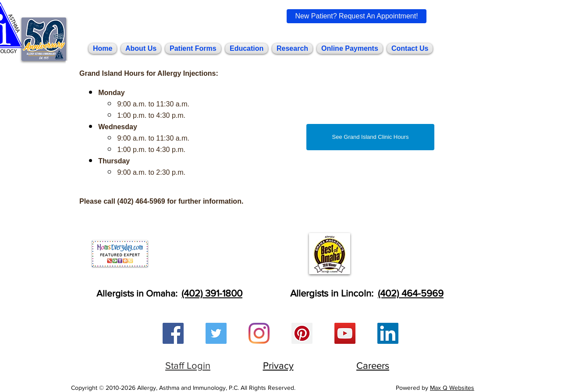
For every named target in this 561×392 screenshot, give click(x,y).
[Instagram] (259, 333)
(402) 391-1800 (212, 293)
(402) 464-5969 (411, 293)
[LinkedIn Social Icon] (388, 333)
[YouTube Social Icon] (345, 333)
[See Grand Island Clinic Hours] (370, 137)
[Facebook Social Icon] (173, 333)
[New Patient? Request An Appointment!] (357, 16)
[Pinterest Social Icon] (302, 333)
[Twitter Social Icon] (216, 333)
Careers (373, 366)
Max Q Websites (452, 388)
